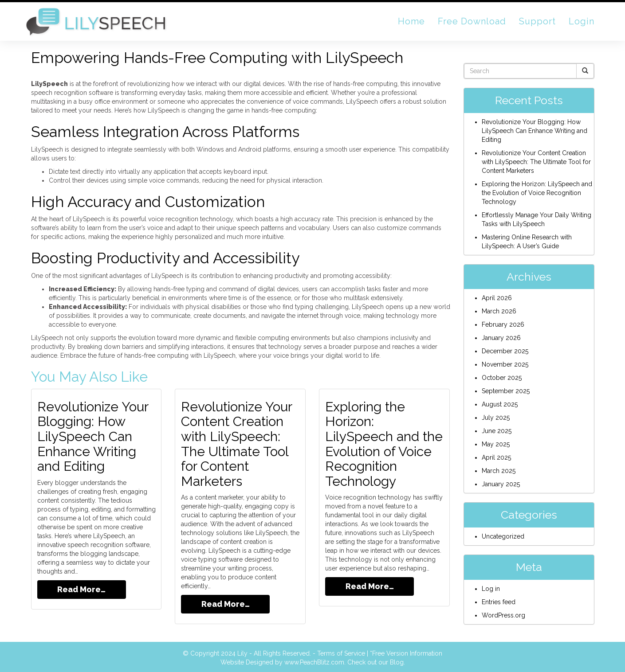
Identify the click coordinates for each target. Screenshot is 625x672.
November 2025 (505, 364)
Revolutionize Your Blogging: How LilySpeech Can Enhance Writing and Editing (93, 436)
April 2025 (496, 457)
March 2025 (499, 471)
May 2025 (496, 444)
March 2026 (499, 311)
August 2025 (500, 404)
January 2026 (501, 338)
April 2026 (497, 298)
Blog (397, 661)
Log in (491, 589)
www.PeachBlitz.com (314, 661)
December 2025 (505, 351)
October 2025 (502, 378)
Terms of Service (341, 652)
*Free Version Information (406, 652)
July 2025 (496, 418)
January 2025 (501, 484)
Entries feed (499, 602)
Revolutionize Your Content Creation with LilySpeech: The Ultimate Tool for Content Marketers (237, 443)
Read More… (81, 588)
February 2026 (503, 324)
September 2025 (506, 391)
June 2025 (497, 431)
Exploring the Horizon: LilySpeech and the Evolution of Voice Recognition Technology (384, 443)
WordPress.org (503, 615)
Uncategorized (503, 536)
